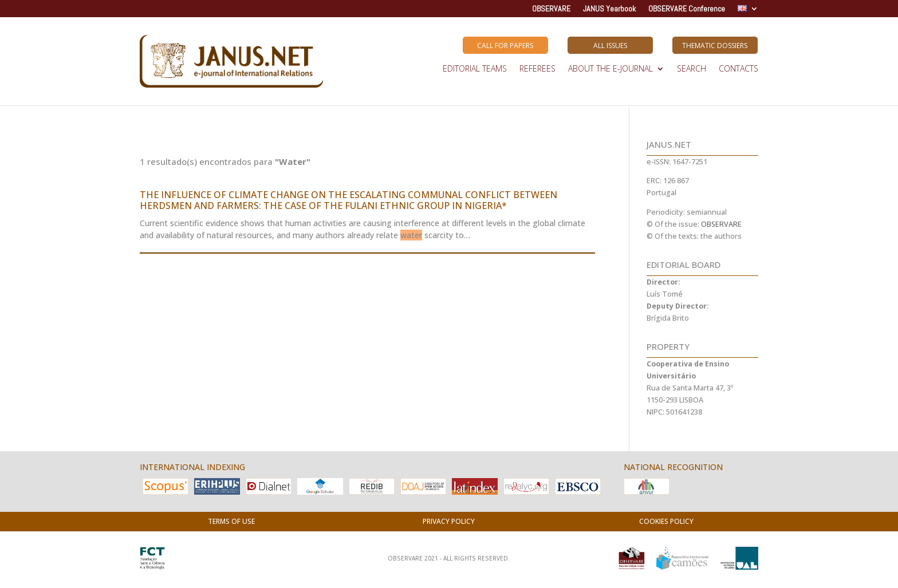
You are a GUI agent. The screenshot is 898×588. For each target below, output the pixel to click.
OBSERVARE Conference (687, 9)
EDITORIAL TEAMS (475, 69)
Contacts (739, 69)
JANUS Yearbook (609, 9)
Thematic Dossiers (715, 46)
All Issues (610, 46)
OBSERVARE (551, 9)
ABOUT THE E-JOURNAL (611, 69)
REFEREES (537, 69)
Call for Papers (505, 46)
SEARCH (692, 69)
